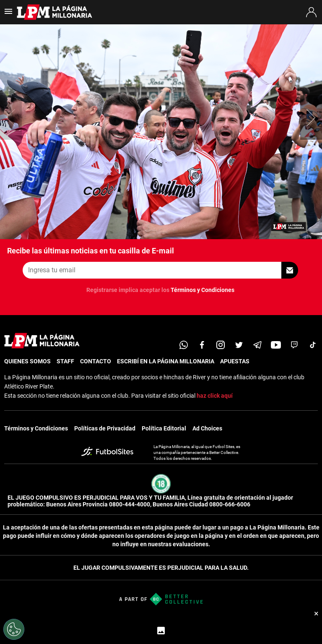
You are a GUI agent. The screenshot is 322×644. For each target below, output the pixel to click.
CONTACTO (96, 361)
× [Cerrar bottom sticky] (316, 613)
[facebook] (202, 345)
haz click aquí (215, 396)
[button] (311, 117)
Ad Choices (207, 428)
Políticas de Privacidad (105, 428)
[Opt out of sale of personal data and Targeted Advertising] (14, 629)
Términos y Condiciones (203, 290)
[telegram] (257, 345)
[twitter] (239, 345)
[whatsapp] (184, 345)
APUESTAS (235, 361)
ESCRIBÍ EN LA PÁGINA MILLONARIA (166, 361)
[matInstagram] (221, 345)
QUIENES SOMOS (27, 361)
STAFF (65, 361)
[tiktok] (313, 345)
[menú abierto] (8, 14)
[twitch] (294, 345)
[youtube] (276, 345)
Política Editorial (164, 428)
